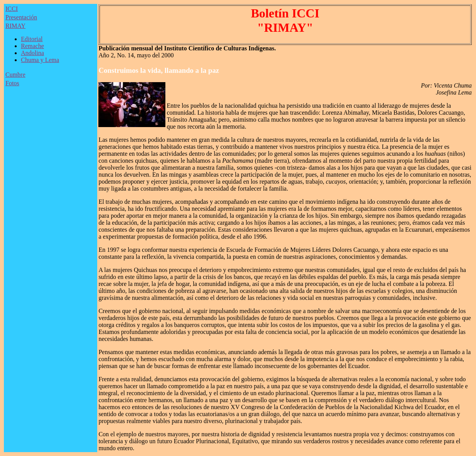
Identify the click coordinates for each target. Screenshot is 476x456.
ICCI (12, 9)
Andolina (33, 53)
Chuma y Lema (40, 60)
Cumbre (15, 75)
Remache (33, 46)
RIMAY (15, 26)
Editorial (32, 39)
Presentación (21, 17)
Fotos (12, 83)
